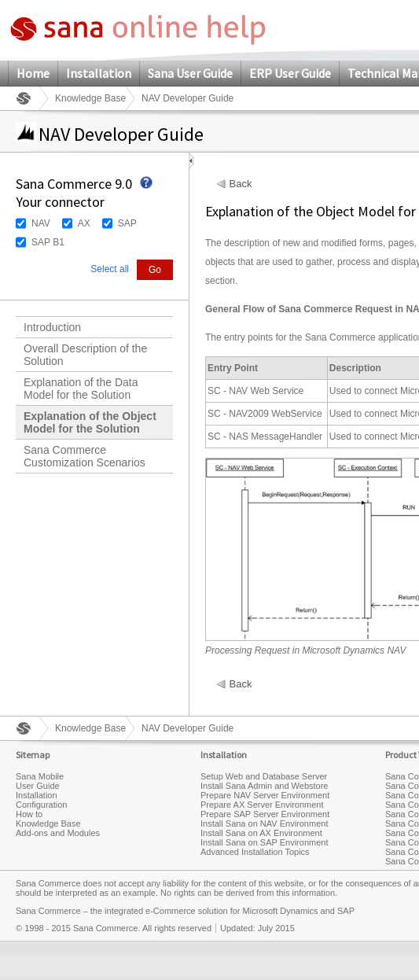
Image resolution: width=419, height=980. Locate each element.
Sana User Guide (190, 73)
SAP (127, 223)
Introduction (52, 327)
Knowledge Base (90, 98)
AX (84, 223)
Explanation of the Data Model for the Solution (81, 389)
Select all (110, 269)
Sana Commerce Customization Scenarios (85, 456)
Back (241, 184)
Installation (99, 73)
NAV (41, 223)
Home (33, 73)
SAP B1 (48, 242)
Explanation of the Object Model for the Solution (90, 422)
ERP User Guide (290, 73)
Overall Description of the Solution (85, 355)
